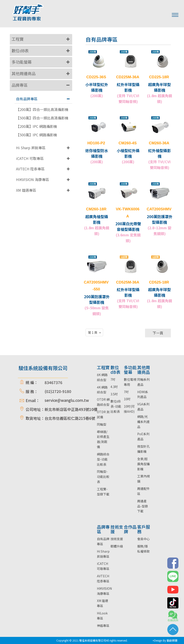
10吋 (127, 399)
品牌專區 (20, 85)
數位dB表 (20, 50)
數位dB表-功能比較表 (116, 406)
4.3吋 (114, 387)
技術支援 (117, 539)
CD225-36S (96, 77)
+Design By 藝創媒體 (165, 640)
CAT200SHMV (159, 209)
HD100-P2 (96, 143)
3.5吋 (114, 394)
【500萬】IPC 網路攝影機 (37, 135)
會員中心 (143, 539)
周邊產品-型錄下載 (143, 506)
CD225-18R (159, 77)
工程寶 (18, 39)
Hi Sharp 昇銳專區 (31, 148)
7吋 (113, 379)
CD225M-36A (128, 77)
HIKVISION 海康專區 (33, 179)
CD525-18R (159, 282)
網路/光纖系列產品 (143, 422)
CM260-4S (128, 143)
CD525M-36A (128, 282)
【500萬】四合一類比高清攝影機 (42, 118)
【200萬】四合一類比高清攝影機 (42, 110)
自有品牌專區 (27, 99)
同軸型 (102, 424)
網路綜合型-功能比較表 (103, 459)
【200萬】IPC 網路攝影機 (37, 126)
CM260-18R (96, 209)
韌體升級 (117, 546)
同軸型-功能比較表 (103, 477)
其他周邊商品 (24, 73)
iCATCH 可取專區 (30, 158)
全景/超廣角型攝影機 (143, 464)
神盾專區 (103, 626)
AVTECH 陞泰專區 (30, 169)
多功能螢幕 (22, 62)
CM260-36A (159, 143)
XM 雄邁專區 (26, 190)
